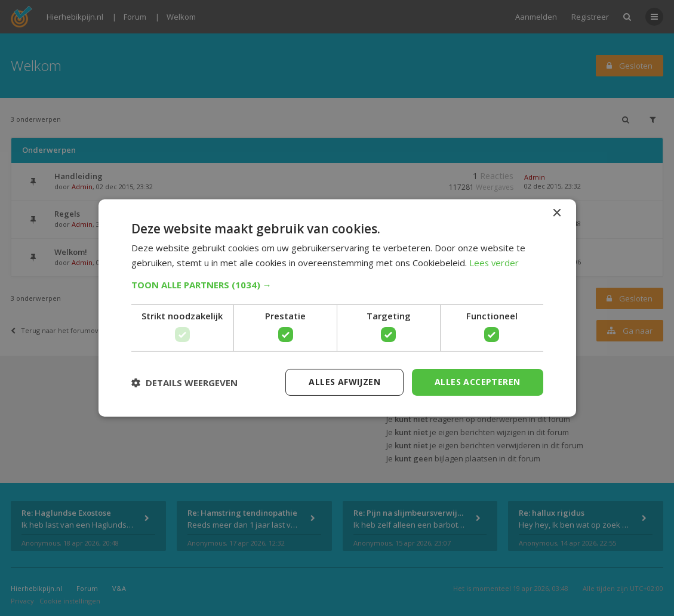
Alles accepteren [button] (477, 382)
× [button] (557, 213)
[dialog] (337, 308)
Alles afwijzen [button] (344, 382)
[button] (337, 285)
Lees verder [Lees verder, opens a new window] (495, 263)
